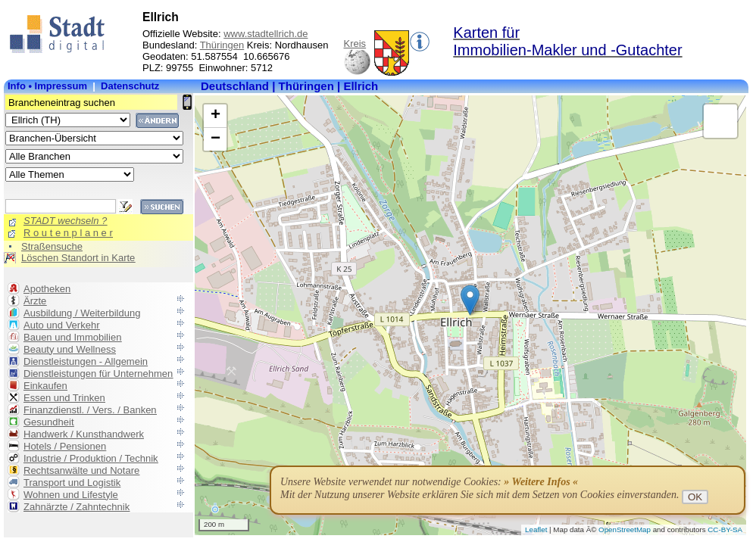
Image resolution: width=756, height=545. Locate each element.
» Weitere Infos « (541, 482)
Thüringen (222, 45)
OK (695, 497)
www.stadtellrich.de (266, 34)
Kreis (355, 44)
